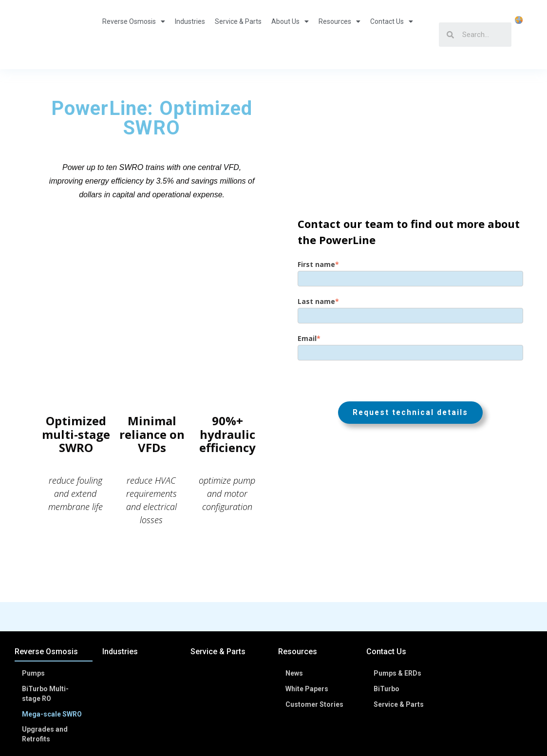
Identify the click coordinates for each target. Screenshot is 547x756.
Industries (190, 35)
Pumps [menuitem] (34, 622)
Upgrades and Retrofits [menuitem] (45, 680)
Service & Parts (238, 35)
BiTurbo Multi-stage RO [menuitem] (46, 642)
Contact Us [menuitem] (386, 601)
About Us (290, 35)
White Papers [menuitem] (307, 637)
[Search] (482, 35)
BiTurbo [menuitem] (387, 637)
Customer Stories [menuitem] (315, 651)
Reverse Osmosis (134, 35)
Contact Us (392, 35)
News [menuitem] (295, 622)
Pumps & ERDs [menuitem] (398, 622)
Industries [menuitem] (120, 601)
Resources (340, 35)
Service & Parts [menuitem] (218, 601)
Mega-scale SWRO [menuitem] (52, 661)
